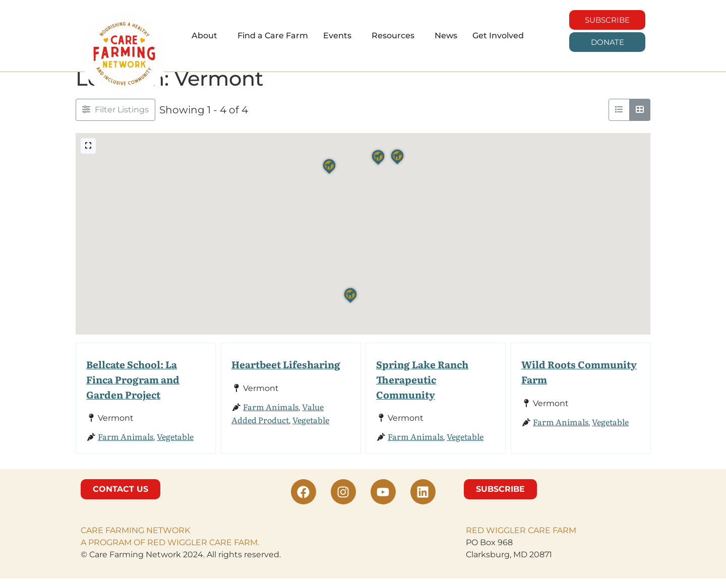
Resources (393, 36)
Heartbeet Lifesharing (286, 374)
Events (337, 36)
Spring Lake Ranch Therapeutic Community (422, 389)
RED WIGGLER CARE (508, 540)
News (446, 36)
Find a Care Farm (273, 36)
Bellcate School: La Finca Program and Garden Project (133, 389)
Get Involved (498, 36)
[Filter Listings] (115, 119)
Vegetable (175, 446)
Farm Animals (126, 446)
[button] (207, 36)
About (204, 36)
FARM (563, 540)
